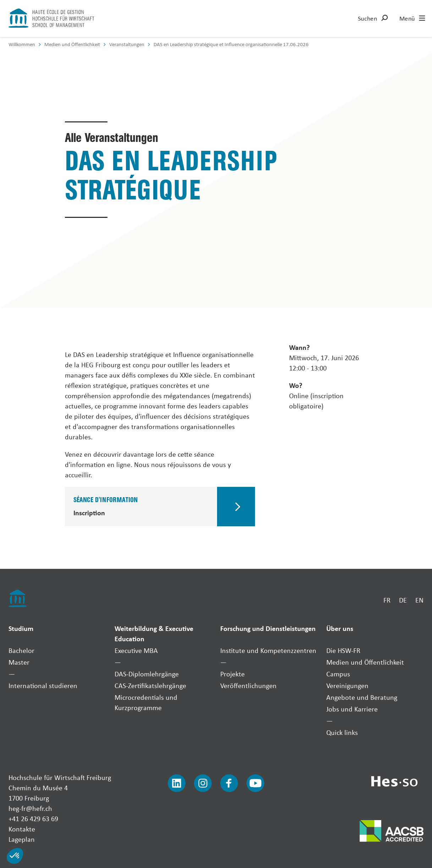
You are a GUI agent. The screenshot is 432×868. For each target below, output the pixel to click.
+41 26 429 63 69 (33, 818)
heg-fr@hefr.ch (30, 808)
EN (419, 600)
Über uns (340, 628)
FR (387, 600)
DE (403, 600)
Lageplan (22, 839)
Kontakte (22, 829)
